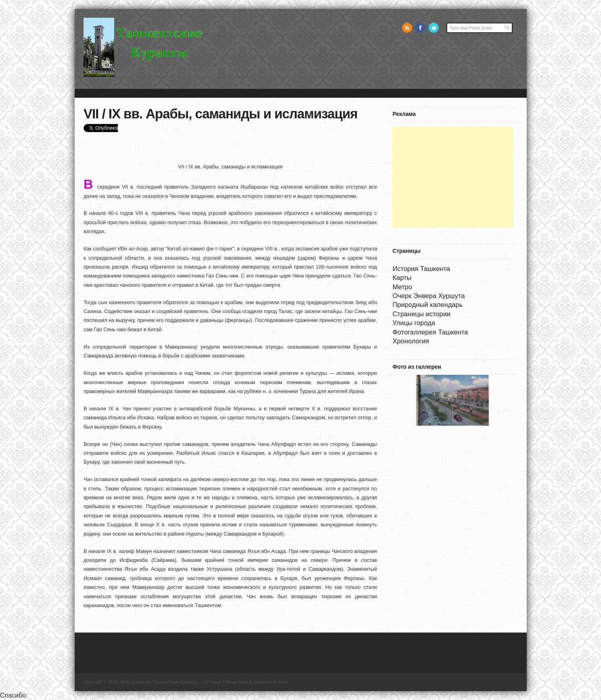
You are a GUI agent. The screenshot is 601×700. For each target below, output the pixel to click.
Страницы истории (421, 314)
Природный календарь (427, 305)
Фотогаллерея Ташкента (430, 332)
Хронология (410, 341)
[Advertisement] (453, 177)
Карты (402, 277)
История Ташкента (421, 269)
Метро (402, 287)
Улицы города (414, 323)
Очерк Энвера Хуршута (428, 296)
